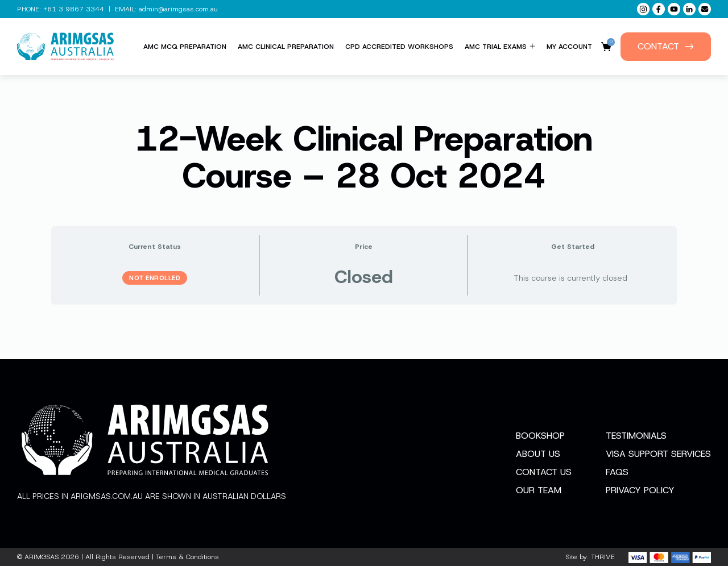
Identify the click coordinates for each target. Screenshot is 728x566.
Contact (666, 46)
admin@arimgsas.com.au (178, 9)
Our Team (539, 490)
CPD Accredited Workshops (399, 47)
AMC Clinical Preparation (286, 47)
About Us (538, 454)
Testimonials (636, 436)
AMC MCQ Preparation (185, 47)
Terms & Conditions (187, 557)
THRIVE (603, 557)
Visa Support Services (658, 454)
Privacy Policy (640, 490)
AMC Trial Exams (500, 47)
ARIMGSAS (42, 557)
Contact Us (544, 472)
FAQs (617, 472)
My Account (569, 47)
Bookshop (540, 436)
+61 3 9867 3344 (74, 9)
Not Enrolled (155, 278)
